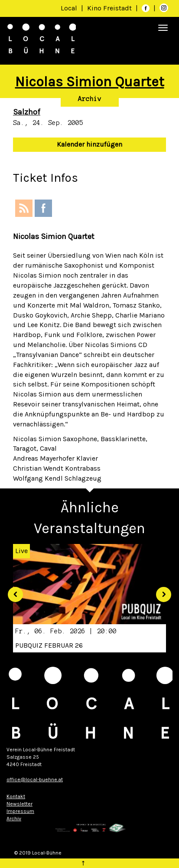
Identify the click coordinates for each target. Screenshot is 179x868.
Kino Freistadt (110, 8)
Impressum (20, 811)
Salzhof (27, 112)
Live (21, 551)
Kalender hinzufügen (89, 144)
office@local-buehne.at (35, 780)
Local (69, 8)
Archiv (90, 99)
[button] (12, 591)
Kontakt (16, 796)
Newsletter (20, 804)
